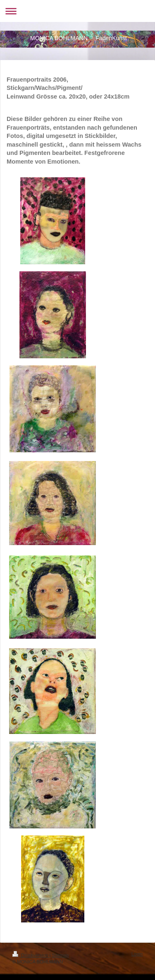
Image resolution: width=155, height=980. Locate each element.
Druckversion (31, 955)
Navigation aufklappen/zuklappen (77, 11)
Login (137, 954)
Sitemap (61, 955)
